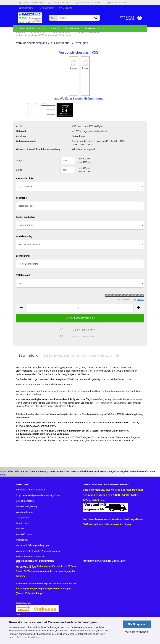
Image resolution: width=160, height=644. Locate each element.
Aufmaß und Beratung (31, 3)
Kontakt (20, 529)
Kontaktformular (24, 534)
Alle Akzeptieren (137, 624)
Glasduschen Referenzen (89, 3)
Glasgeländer (23, 518)
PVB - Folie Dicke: (25, 178)
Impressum (22, 540)
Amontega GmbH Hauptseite (30, 490)
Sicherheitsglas (95, 29)
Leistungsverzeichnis (59, 3)
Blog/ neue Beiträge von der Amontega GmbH (39, 495)
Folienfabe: (22, 198)
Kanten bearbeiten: (26, 217)
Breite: (19, 170)
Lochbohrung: (23, 256)
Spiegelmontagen (25, 501)
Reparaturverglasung (26, 506)
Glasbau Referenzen (118, 3)
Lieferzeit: (21, 131)
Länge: (19, 160)
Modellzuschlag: (24, 236)
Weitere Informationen (137, 632)
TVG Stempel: (23, 275)
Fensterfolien (23, 523)
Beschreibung (28, 355)
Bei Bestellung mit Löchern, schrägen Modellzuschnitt (81, 355)
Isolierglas (72, 29)
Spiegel (56, 29)
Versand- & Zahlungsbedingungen (33, 545)
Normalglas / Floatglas (31, 29)
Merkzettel (66, 8)
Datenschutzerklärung (28, 637)
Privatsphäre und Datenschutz (31, 557)
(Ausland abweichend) (98, 131)
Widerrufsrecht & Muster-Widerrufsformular (38, 551)
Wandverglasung (24, 512)
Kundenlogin (46, 8)
